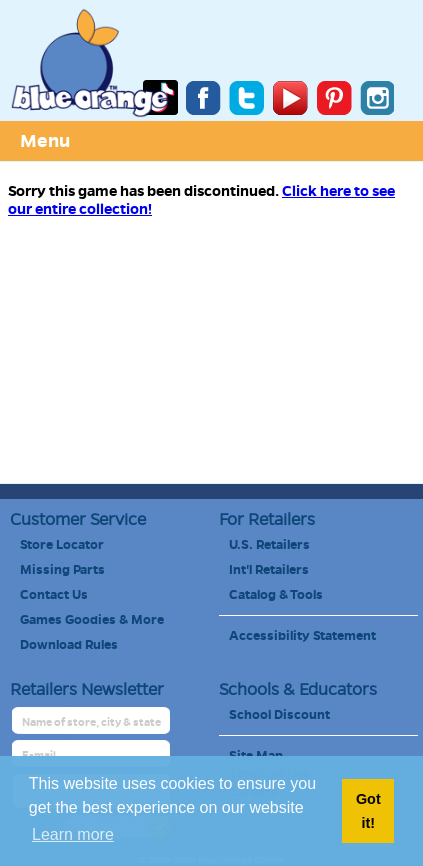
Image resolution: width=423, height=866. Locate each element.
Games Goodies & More (92, 620)
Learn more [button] (73, 834)
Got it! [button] (368, 811)
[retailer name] (92, 722)
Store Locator (62, 545)
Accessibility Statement (302, 636)
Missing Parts (62, 570)
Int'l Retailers (269, 570)
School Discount (279, 715)
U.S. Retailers (269, 545)
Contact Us (54, 595)
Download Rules (69, 645)
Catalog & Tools (276, 595)
